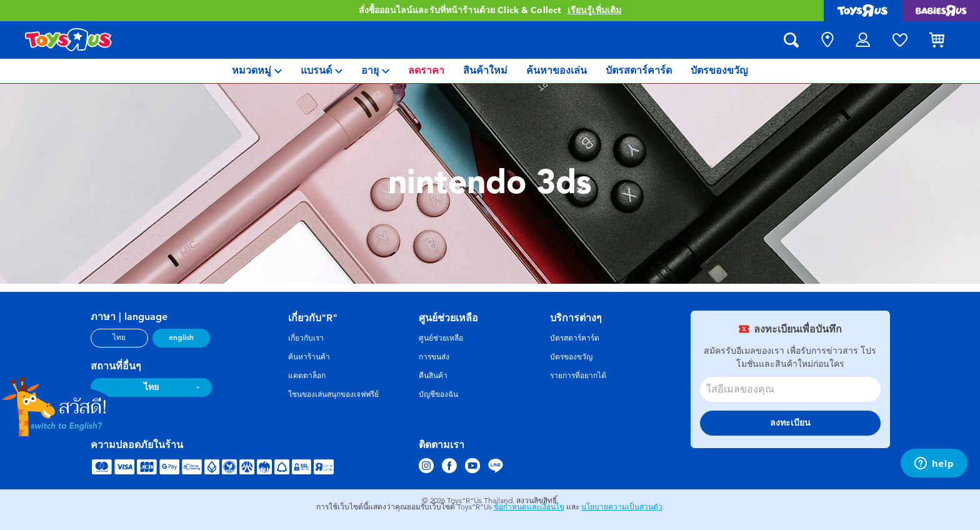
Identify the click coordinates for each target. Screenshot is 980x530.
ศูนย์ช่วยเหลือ (441, 338)
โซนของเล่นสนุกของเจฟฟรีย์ (333, 394)
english (181, 337)
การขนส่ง (434, 357)
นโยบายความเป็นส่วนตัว (622, 507)
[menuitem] (257, 71)
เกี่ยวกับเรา (306, 338)
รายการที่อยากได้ (578, 376)
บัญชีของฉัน (438, 394)
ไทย (119, 337)
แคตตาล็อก (307, 376)
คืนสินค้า (433, 376)
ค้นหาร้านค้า (309, 357)
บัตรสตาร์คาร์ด (575, 338)
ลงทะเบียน (790, 423)
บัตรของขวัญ (571, 357)
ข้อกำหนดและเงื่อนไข (529, 507)
